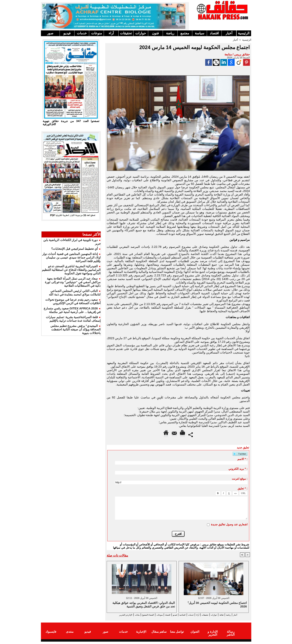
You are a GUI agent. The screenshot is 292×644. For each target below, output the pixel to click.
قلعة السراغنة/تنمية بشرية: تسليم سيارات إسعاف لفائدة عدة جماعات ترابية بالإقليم (73, 319)
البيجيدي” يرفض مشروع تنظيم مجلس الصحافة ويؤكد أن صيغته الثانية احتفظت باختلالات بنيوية (75, 329)
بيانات (111, 615)
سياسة (200, 33)
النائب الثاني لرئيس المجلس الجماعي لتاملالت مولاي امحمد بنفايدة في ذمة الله (75, 293)
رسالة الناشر (230, 635)
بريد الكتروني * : (238, 469)
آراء (111, 33)
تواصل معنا (177, 635)
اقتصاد (214, 33)
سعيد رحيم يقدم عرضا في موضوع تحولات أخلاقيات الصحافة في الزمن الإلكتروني (73, 301)
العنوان (195, 635)
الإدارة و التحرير (177, 618)
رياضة (170, 33)
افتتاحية (175, 615)
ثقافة (228, 615)
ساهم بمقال (159, 635)
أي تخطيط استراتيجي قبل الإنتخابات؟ (75, 249)
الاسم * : (242, 459)
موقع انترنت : (240, 478)
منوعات (97, 33)
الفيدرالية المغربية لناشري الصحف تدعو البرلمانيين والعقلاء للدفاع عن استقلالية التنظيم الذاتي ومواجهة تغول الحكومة (71, 270)
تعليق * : (243, 488)
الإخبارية (141, 635)
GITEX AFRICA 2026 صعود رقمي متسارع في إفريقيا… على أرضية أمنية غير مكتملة (72, 310)
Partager (191, 434)
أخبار (229, 33)
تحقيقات (126, 33)
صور (50, 33)
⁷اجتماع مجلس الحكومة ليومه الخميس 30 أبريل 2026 (217, 605)
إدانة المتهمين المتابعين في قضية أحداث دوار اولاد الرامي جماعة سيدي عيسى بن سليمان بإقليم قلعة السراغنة (71, 257)
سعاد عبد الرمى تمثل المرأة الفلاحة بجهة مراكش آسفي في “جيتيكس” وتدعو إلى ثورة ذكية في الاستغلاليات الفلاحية (73, 282)
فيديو (67, 33)
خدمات (82, 33)
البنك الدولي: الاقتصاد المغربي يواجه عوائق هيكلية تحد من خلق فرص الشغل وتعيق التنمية (144, 605)
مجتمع (185, 33)
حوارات (141, 33)
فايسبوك (51, 635)
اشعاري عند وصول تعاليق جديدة (229, 524)
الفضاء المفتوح (126, 615)
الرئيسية (244, 33)
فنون (155, 33)
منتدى (70, 635)
